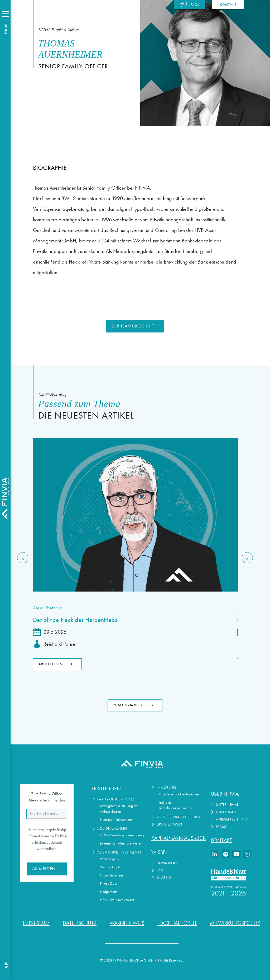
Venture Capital (111, 867)
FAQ (160, 870)
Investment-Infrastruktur (116, 820)
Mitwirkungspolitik (235, 923)
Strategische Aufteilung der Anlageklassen (119, 809)
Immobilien (166, 788)
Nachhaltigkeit (177, 923)
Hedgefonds (109, 892)
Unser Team (226, 812)
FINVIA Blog (167, 863)
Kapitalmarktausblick (178, 838)
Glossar (164, 878)
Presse (221, 827)
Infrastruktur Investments (117, 900)
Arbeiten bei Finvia (232, 819)
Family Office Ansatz (116, 799)
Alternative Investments (119, 852)
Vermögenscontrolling (179, 817)
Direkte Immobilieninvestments (181, 794)
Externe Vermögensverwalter (121, 843)
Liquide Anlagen (112, 829)
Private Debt (109, 883)
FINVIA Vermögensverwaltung (122, 835)
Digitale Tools (169, 824)
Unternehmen (229, 805)
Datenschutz (80, 923)
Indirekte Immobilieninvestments (175, 805)
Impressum (36, 923)
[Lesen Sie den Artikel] (135, 515)
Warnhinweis (127, 923)
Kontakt (221, 840)
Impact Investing (111, 875)
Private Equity (109, 859)
